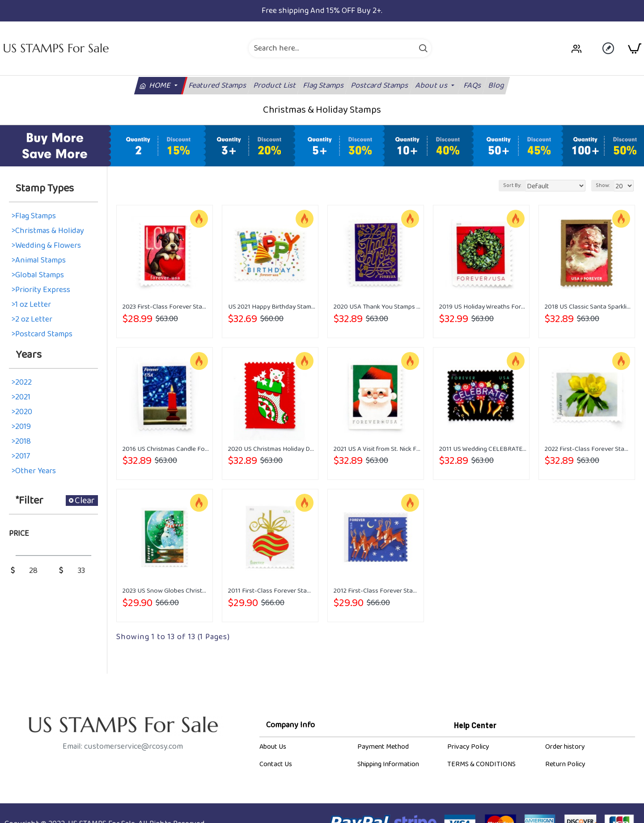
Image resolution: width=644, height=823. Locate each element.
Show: (605, 185)
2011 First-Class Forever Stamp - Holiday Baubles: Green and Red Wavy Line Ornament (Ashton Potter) (272, 591)
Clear (85, 501)
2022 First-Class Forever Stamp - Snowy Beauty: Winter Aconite (589, 449)
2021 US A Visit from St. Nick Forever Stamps (377, 449)
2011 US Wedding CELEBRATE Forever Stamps (483, 449)
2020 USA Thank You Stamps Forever (377, 307)
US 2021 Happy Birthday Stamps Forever (272, 307)
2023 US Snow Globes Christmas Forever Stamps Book (166, 591)
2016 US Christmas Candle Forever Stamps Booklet (166, 449)
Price (19, 534)
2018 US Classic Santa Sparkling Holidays (589, 307)
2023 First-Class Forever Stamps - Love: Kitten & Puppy (166, 307)
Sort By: (523, 185)
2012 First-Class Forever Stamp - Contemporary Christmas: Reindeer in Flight (377, 591)
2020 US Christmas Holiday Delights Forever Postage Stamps (272, 449)
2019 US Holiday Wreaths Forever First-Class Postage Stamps (483, 307)
